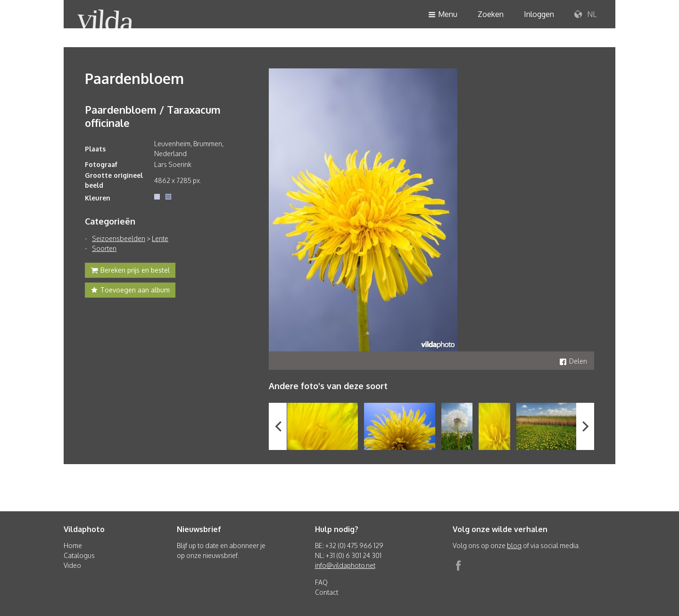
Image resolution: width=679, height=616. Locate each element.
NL (585, 15)
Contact (327, 592)
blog (514, 545)
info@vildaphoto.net (345, 565)
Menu (443, 15)
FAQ (321, 582)
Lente (160, 238)
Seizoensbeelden (119, 238)
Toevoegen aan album (130, 291)
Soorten (104, 248)
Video (72, 565)
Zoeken (491, 14)
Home (73, 545)
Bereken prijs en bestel (130, 271)
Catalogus (79, 555)
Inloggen (539, 14)
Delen (573, 361)
